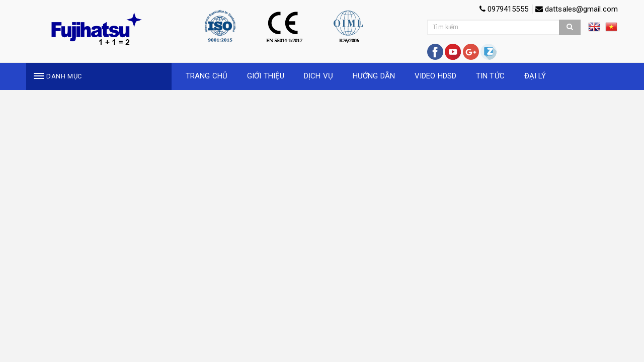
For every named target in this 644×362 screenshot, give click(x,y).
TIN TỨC (490, 76)
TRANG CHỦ (207, 76)
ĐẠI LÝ (535, 76)
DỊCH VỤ (318, 76)
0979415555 (504, 9)
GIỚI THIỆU (266, 76)
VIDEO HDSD (435, 76)
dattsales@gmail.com (577, 9)
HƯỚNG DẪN (374, 76)
